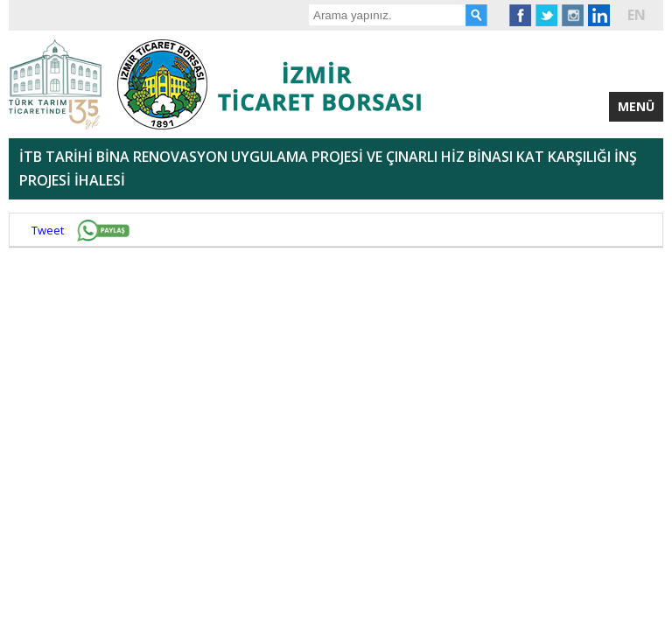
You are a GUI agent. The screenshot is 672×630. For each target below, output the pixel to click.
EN (637, 15)
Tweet (48, 230)
